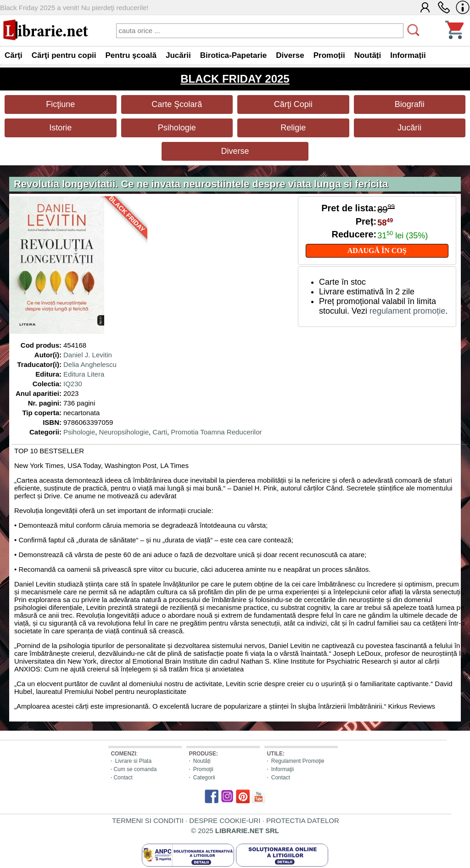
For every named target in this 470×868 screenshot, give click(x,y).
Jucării (409, 128)
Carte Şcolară (177, 104)
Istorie (60, 128)
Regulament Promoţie (298, 761)
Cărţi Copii (293, 104)
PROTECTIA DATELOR (303, 820)
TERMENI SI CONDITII (148, 820)
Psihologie (177, 128)
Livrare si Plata (133, 761)
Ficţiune (60, 104)
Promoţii (203, 769)
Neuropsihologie (124, 432)
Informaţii (283, 769)
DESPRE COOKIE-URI (225, 820)
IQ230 (73, 384)
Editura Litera (84, 374)
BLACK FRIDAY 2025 (235, 79)
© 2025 (235, 831)
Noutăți (202, 761)
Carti (160, 432)
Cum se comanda (135, 769)
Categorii (204, 778)
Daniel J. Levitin (88, 355)
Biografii (410, 104)
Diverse (235, 151)
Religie (293, 128)
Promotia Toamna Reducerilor (216, 432)
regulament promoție (407, 311)
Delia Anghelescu (90, 364)
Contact (123, 778)
